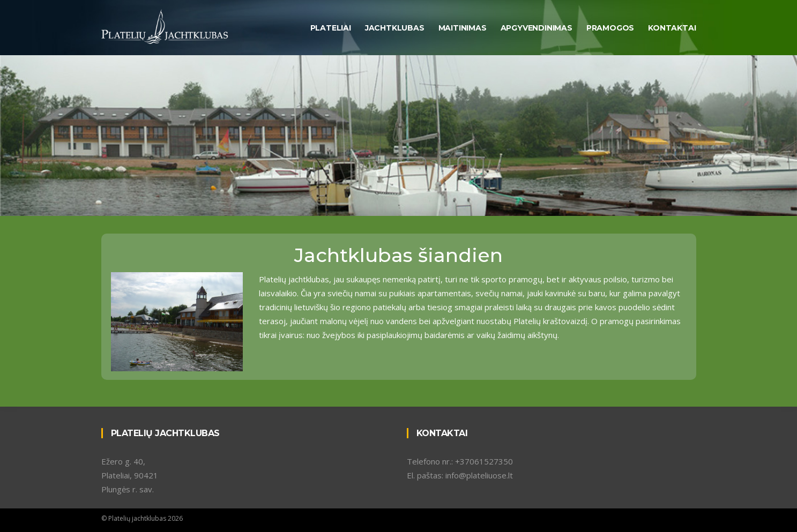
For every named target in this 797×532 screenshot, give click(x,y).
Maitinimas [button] (463, 28)
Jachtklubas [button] (395, 28)
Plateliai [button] (331, 28)
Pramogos (610, 28)
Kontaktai (672, 28)
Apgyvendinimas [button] (537, 28)
